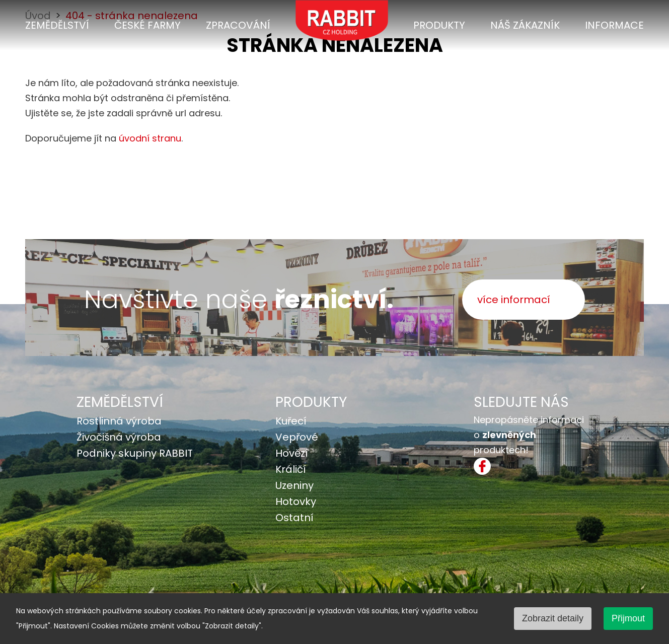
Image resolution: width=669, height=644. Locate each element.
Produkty (439, 25)
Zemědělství (57, 25)
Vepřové (297, 437)
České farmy (147, 25)
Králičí (291, 469)
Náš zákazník (525, 25)
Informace (614, 25)
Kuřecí (291, 421)
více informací (514, 300)
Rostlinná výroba (119, 421)
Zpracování (238, 25)
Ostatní (294, 518)
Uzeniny (294, 485)
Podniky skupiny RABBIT (135, 453)
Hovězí (292, 453)
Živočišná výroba (119, 437)
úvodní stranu (150, 138)
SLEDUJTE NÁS (521, 402)
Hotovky (296, 502)
